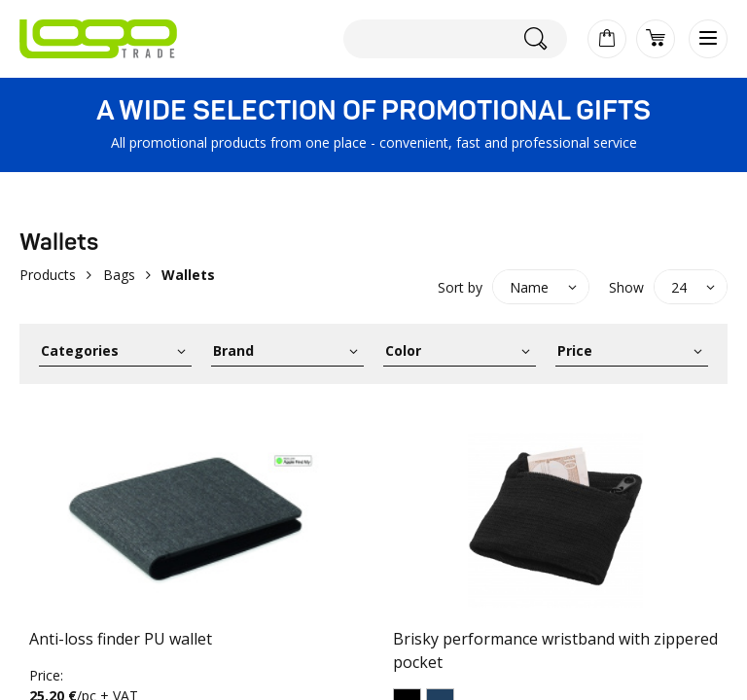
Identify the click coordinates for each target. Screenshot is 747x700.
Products (48, 275)
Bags (119, 275)
